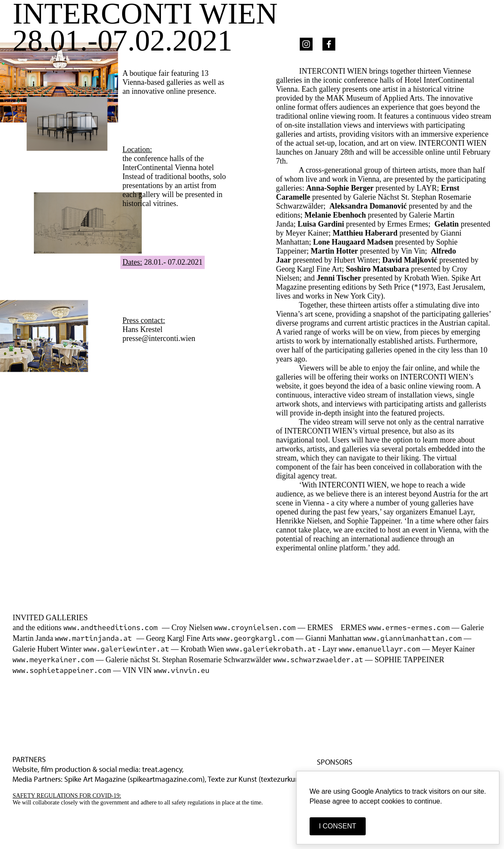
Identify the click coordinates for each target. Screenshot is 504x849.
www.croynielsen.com (255, 628)
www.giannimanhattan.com (412, 638)
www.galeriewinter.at (126, 649)
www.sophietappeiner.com (62, 671)
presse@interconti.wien (159, 338)
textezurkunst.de (288, 779)
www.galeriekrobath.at (271, 649)
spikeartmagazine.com (166, 779)
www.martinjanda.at (95, 638)
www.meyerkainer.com (53, 660)
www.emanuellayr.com (379, 649)
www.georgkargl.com (255, 638)
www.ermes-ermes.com (409, 628)
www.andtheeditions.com (113, 628)
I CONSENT (338, 826)
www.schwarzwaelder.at (318, 660)
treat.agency (162, 769)
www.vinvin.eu (182, 671)
